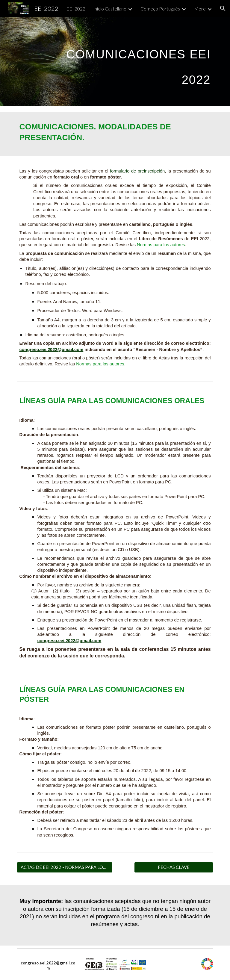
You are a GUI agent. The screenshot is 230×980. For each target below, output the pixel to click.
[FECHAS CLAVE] (174, 867)
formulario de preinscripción (137, 171)
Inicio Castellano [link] (110, 9)
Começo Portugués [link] (160, 9)
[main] (132, 62)
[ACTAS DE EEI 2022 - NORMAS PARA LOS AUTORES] (65, 867)
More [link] (200, 9)
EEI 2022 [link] (76, 9)
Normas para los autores (161, 245)
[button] (223, 8)
